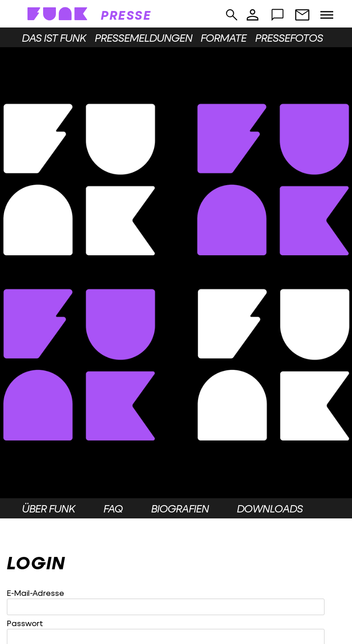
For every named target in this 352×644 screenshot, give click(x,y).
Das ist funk (54, 38)
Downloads (270, 508)
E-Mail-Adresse (36, 593)
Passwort (25, 623)
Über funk (49, 508)
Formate (224, 38)
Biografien (180, 508)
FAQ (113, 508)
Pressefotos (289, 38)
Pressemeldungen (144, 38)
